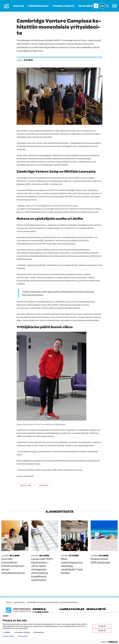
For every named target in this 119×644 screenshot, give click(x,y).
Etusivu (9, 602)
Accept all (102, 626)
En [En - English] (102, 6)
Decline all (102, 630)
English (7, 616)
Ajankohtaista (19, 602)
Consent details (8, 636)
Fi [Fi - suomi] (96, 6)
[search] (108, 6)
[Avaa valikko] (115, 6)
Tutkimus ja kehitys (63, 6)
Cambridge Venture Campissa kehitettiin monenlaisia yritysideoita (52, 602)
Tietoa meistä (86, 6)
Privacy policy (23, 636)
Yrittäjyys (25, 485)
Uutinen (43, 485)
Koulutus (19, 6)
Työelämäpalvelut (38, 6)
